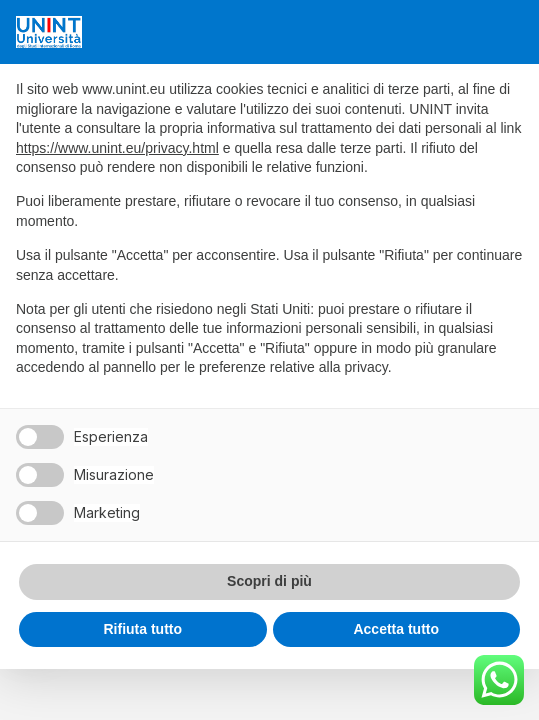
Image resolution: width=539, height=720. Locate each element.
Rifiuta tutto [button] (142, 629)
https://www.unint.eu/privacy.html (117, 148)
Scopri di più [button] (269, 581)
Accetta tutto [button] (396, 629)
